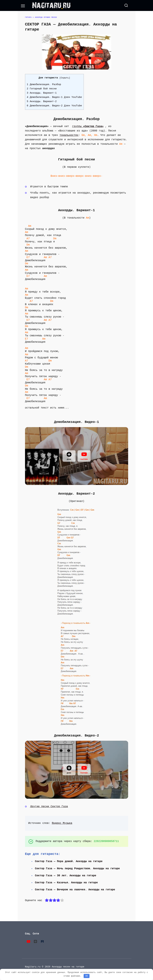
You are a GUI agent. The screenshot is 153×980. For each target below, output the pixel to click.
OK (87, 976)
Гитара (28, 17)
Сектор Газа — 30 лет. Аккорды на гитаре (66, 876)
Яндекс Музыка (62, 823)
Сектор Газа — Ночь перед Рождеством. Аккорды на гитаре (78, 869)
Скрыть (65, 78)
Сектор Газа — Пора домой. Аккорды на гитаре (69, 861)
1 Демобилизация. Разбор (44, 84)
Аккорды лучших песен (46, 17)
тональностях (69, 135)
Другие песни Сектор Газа (49, 807)
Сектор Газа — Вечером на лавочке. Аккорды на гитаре (75, 890)
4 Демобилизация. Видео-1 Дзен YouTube (54, 97)
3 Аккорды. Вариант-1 (42, 93)
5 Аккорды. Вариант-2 (42, 101)
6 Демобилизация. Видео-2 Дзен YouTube (54, 106)
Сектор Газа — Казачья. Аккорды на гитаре (67, 883)
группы (88, 126)
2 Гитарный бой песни (42, 89)
